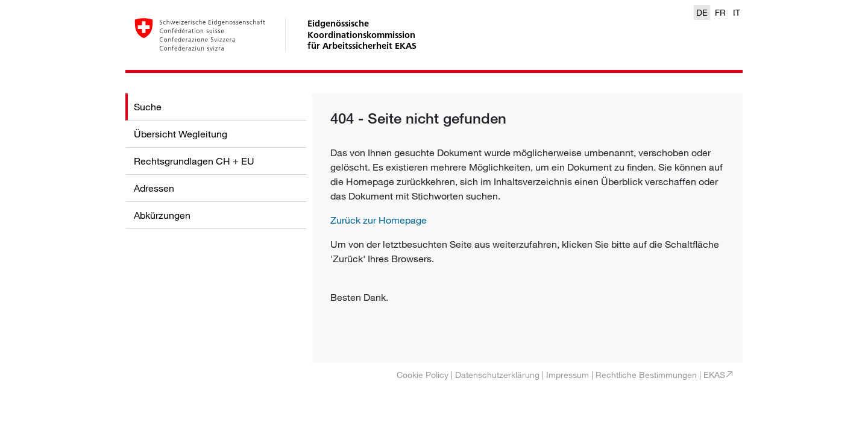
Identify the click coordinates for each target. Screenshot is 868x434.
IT (737, 12)
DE (702, 12)
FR (720, 12)
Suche (148, 107)
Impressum (568, 375)
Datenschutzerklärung (497, 375)
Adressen (154, 188)
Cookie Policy (423, 375)
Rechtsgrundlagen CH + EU (194, 161)
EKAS (714, 375)
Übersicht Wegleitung (181, 134)
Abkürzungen (162, 215)
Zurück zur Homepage (379, 220)
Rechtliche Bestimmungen (646, 375)
